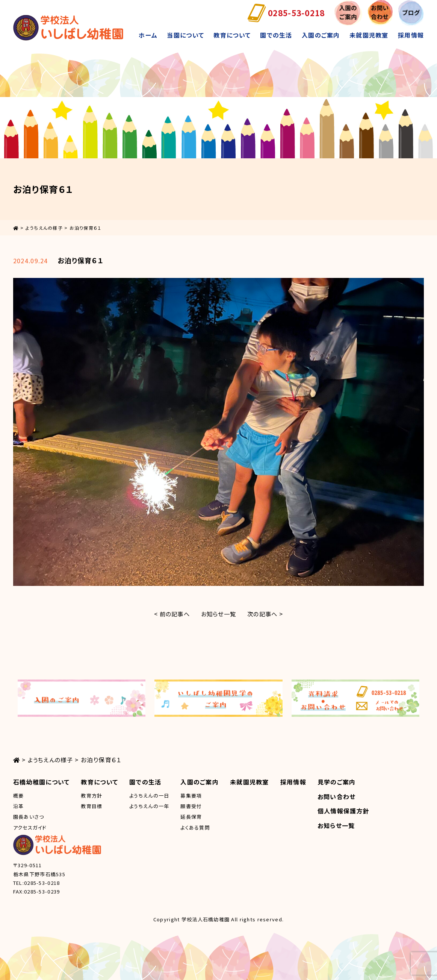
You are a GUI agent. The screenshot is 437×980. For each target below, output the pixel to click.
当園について (185, 35)
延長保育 (191, 817)
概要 (19, 796)
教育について (232, 35)
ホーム (148, 35)
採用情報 (411, 35)
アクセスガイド (30, 828)
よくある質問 (195, 828)
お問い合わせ (337, 796)
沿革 (19, 806)
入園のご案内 (321, 35)
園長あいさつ (29, 817)
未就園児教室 (369, 35)
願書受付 (191, 806)
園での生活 (276, 35)
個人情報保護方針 (343, 811)
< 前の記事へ (170, 614)
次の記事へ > (267, 614)
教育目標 (91, 806)
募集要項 (191, 796)
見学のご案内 (337, 782)
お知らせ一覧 (219, 614)
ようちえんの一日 (149, 796)
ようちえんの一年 (149, 806)
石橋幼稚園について (42, 782)
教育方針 (91, 796)
